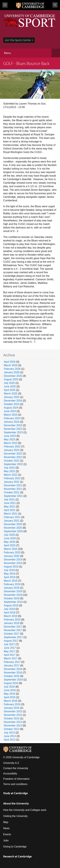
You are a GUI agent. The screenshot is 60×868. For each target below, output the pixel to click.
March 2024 (11, 415)
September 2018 (13, 602)
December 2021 (13, 485)
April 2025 (10, 390)
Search (55, 5)
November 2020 (13, 528)
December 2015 (13, 711)
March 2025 (11, 394)
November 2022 (13, 457)
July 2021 (9, 499)
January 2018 (12, 623)
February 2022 (12, 478)
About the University (16, 803)
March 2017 (11, 658)
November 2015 (13, 715)
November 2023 (13, 429)
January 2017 (12, 665)
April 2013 (10, 740)
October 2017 (12, 634)
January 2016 (12, 708)
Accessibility (10, 774)
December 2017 (13, 627)
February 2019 (12, 584)
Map (6, 822)
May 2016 (9, 694)
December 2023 (13, 425)
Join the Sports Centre (18, 40)
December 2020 (13, 524)
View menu (5, 5)
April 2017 (10, 655)
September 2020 (13, 531)
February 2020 (12, 552)
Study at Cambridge (15, 793)
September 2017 (13, 637)
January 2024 (12, 422)
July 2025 (9, 383)
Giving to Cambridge (15, 847)
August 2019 (11, 567)
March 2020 (11, 549)
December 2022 (13, 454)
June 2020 (10, 538)
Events (7, 834)
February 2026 (12, 369)
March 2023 (11, 443)
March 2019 (11, 581)
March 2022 (11, 475)
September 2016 (13, 680)
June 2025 (10, 386)
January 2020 (12, 556)
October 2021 (12, 492)
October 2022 (12, 461)
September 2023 (13, 432)
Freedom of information (16, 779)
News (6, 828)
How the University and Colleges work (25, 810)
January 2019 (12, 588)
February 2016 (12, 704)
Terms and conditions (15, 784)
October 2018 (12, 598)
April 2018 (10, 613)
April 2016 (10, 697)
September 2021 (13, 496)
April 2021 (10, 510)
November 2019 (13, 563)
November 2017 (13, 630)
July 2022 (9, 468)
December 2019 (13, 560)
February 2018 (12, 620)
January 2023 (12, 450)
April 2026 (10, 362)
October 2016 (12, 676)
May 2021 (9, 507)
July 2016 (9, 687)
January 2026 (12, 372)
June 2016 (10, 690)
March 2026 (11, 365)
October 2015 (12, 718)
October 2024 (12, 404)
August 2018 (11, 605)
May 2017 (9, 651)
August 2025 (11, 379)
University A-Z (11, 763)
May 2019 (9, 574)
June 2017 (10, 648)
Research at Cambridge (17, 856)
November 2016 (13, 673)
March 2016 (11, 701)
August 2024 (11, 408)
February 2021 (12, 517)
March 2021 (11, 514)
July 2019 (9, 570)
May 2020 (9, 542)
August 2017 (11, 641)
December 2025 (13, 376)
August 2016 (11, 683)
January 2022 (12, 482)
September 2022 (13, 464)
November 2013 (13, 726)
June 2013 (10, 736)
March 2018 (11, 616)
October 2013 (12, 729)
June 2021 (10, 503)
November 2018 (13, 595)
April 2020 (10, 545)
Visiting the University (15, 816)
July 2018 (9, 609)
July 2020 (9, 535)
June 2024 (10, 411)
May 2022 (9, 471)
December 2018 (13, 591)
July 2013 (9, 733)
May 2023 (9, 439)
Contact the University (16, 768)
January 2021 (12, 521)
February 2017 (12, 662)
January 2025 (12, 397)
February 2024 (12, 418)
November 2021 (13, 489)
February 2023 (12, 447)
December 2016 (13, 669)
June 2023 (10, 436)
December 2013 (13, 722)
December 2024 (13, 401)
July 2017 (9, 644)
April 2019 (10, 577)
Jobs (6, 840)
